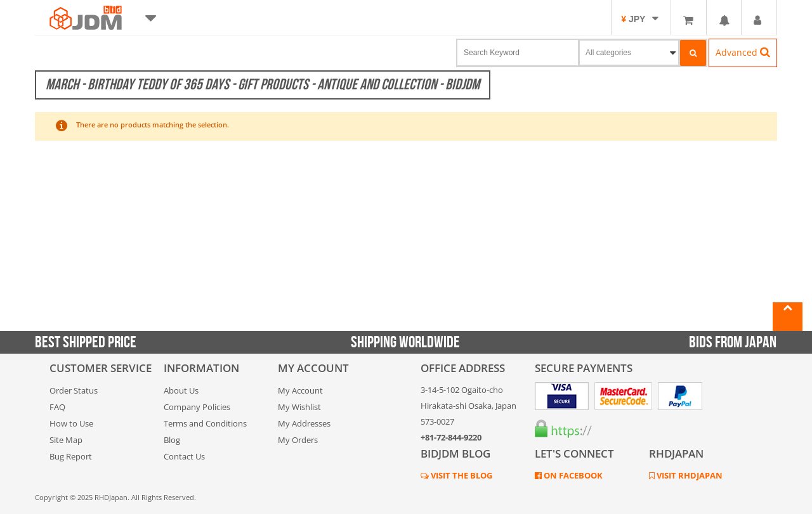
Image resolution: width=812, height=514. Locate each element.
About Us (181, 390)
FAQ (57, 407)
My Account (300, 390)
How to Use (71, 423)
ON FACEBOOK (572, 475)
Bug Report (71, 456)
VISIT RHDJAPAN (689, 475)
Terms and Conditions (205, 423)
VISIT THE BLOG (461, 475)
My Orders (298, 440)
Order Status (74, 390)
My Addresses (304, 423)
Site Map (66, 440)
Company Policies (197, 407)
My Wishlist (299, 407)
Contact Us (184, 456)
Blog (172, 440)
